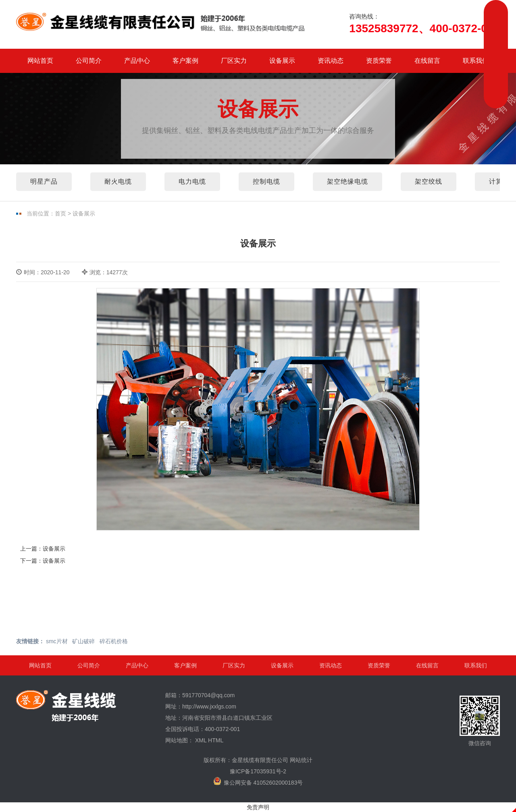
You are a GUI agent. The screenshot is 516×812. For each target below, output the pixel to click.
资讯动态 (331, 61)
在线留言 (427, 61)
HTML (216, 740)
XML (201, 740)
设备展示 (282, 61)
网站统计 (301, 760)
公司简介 (89, 61)
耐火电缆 (118, 181)
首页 (60, 213)
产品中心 (137, 61)
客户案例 (185, 61)
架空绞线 (429, 181)
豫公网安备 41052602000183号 (258, 781)
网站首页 (40, 61)
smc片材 (57, 641)
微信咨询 (480, 721)
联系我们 (476, 61)
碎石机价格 (114, 641)
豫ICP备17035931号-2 (258, 771)
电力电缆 (192, 181)
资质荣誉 (379, 61)
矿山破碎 (83, 641)
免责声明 (258, 807)
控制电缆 (266, 181)
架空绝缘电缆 (347, 181)
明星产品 (44, 181)
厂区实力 (234, 61)
